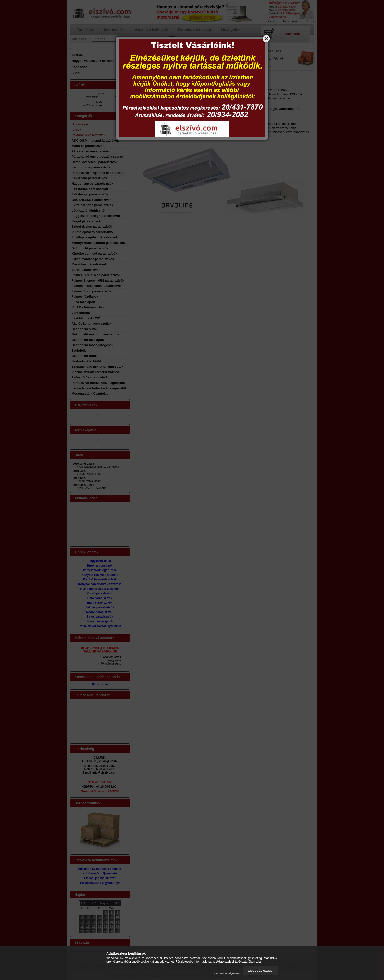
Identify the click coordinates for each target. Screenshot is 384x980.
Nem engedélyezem (226, 973)
